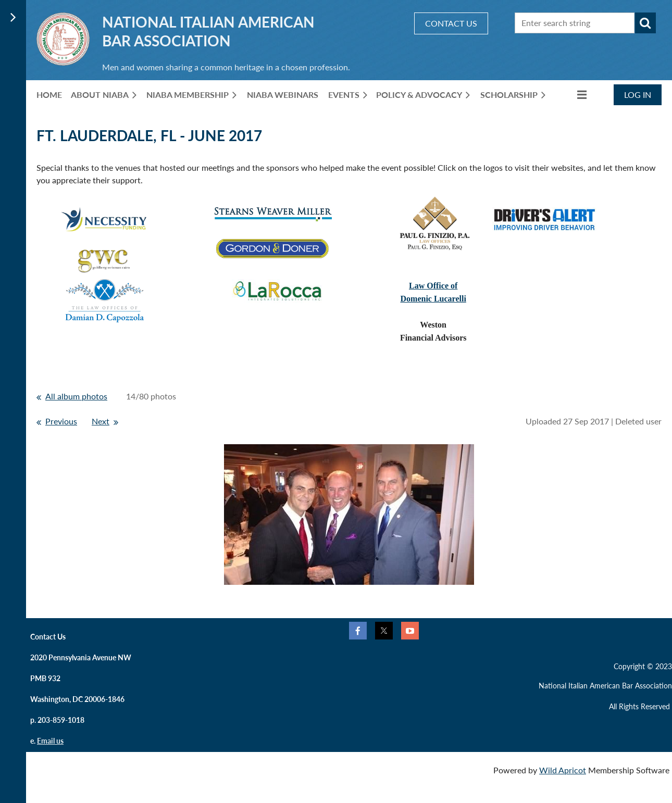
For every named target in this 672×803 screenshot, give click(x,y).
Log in (638, 95)
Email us (50, 741)
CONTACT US (451, 23)
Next (101, 421)
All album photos (76, 396)
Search (645, 23)
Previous (61, 421)
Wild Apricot (563, 770)
